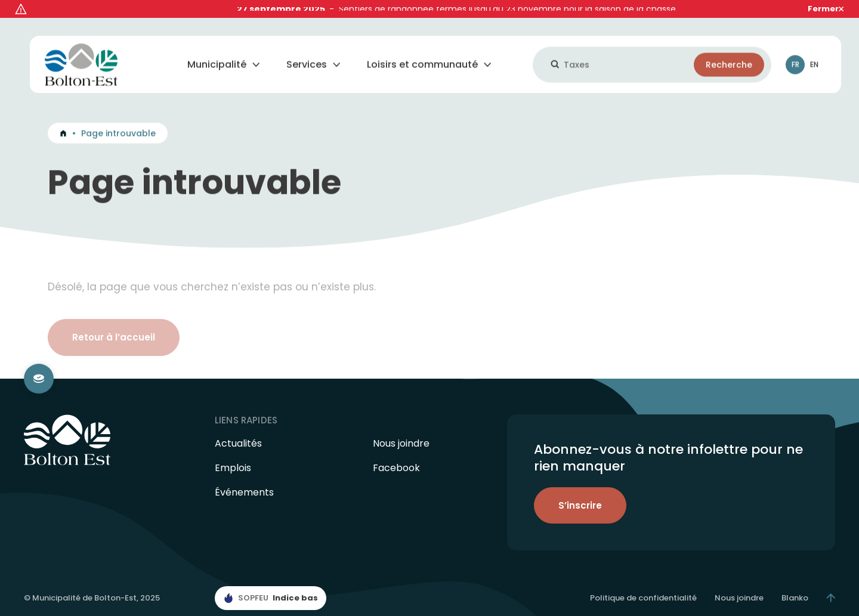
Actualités (238, 427)
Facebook (396, 452)
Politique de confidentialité (643, 581)
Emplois (233, 452)
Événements (244, 476)
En (814, 51)
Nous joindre (401, 427)
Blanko (795, 581)
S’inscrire (580, 489)
